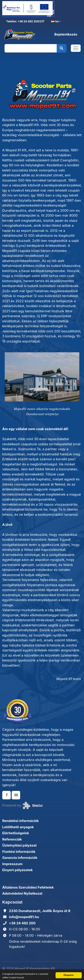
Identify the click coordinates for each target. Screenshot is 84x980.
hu (55, 22)
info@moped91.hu (24, 917)
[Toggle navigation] (76, 48)
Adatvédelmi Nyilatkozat (22, 893)
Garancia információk (20, 858)
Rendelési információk (20, 821)
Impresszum (12, 864)
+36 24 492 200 (22, 923)
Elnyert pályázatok (17, 870)
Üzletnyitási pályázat (19, 845)
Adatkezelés (72, 971)
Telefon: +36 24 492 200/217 (25, 21)
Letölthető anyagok (18, 827)
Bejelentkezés (66, 34)
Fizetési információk (19, 852)
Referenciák (12, 839)
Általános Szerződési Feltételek (28, 887)
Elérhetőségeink (16, 833)
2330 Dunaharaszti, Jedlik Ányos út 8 (40, 911)
